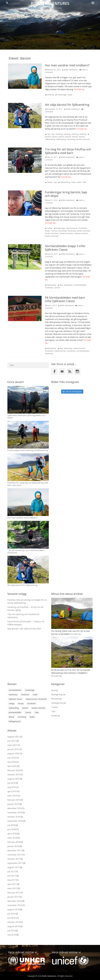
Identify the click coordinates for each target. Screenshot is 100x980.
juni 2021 (12, 741)
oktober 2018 (14, 817)
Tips (49, 134)
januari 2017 (13, 897)
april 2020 (12, 766)
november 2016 (15, 905)
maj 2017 (12, 880)
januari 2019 (13, 804)
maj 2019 (12, 787)
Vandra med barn (83, 139)
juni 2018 (12, 829)
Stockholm (31, 703)
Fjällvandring (50, 139)
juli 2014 (11, 931)
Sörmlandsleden (80, 285)
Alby (61, 285)
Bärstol (55, 137)
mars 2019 (12, 796)
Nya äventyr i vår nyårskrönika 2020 (24, 629)
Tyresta (54, 231)
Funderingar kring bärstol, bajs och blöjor (66, 194)
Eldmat (11, 717)
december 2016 (14, 901)
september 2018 (15, 821)
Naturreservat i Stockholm (77, 228)
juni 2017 (12, 876)
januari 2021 (13, 749)
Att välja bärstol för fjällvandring (67, 105)
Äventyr (55, 690)
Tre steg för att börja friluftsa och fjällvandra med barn (68, 151)
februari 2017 (14, 893)
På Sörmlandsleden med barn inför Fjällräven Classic (65, 299)
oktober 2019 (14, 775)
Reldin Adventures (50, 3)
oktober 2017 (14, 859)
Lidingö (12, 703)
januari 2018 (13, 846)
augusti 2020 (13, 754)
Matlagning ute (15, 721)
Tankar (50, 182)
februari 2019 (14, 800)
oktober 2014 (14, 922)
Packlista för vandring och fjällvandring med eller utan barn (28, 484)
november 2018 (15, 813)
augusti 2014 (13, 926)
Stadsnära (49, 288)
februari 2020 (14, 770)
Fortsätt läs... (76, 634)
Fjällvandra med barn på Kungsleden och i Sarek (27, 416)
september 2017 (15, 863)
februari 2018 (14, 842)
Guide (70, 95)
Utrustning (71, 139)
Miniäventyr (52, 285)
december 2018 (14, 808)
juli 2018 (11, 825)
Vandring (50, 95)
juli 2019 (11, 783)
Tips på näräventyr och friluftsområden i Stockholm (26, 551)
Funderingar (62, 95)
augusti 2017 (13, 867)
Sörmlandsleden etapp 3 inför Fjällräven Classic (65, 248)
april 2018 (12, 834)
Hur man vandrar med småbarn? (67, 65)
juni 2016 (12, 918)
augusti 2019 (13, 779)
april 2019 (12, 791)
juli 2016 (11, 914)
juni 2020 (12, 758)
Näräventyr (68, 285)
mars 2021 (12, 745)
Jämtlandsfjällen (15, 712)
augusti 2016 (13, 909)
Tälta (84, 182)
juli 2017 (11, 872)
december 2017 (14, 850)
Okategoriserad (59, 703)
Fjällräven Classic (15, 699)
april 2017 (12, 884)
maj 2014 (12, 935)
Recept (21, 703)
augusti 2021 (13, 737)
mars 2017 (12, 888)
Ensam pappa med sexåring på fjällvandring (28, 450)
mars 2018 (12, 838)
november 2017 (15, 855)
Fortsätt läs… (80, 89)
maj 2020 (12, 762)
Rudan (47, 231)
